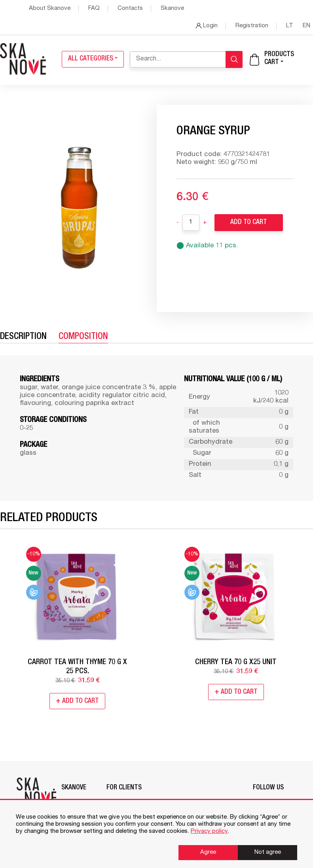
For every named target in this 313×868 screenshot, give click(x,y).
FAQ (94, 8)
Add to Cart (249, 223)
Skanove (172, 8)
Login (207, 26)
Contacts (130, 8)
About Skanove (50, 8)
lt (290, 26)
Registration (252, 26)
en (306, 26)
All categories (93, 59)
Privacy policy (209, 831)
